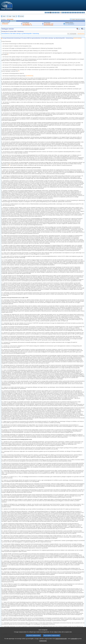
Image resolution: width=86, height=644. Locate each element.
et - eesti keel (54, 13)
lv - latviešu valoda (66, 13)
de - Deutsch (52, 13)
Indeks (4, 16)
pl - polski (74, 13)
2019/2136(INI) (10, 19)
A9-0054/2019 (5, 24)
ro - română (77, 13)
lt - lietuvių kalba (67, 13)
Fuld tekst (22, 16)
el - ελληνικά (55, 13)
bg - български (45, 13)
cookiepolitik (74, 641)
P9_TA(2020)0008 (69, 24)
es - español (47, 13)
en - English (57, 13)
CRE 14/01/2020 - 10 (27, 25)
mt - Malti (71, 13)
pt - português (76, 13)
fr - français (59, 13)
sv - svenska (84, 13)
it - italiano (64, 13)
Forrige (10, 16)
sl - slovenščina (81, 13)
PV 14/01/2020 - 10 (27, 24)
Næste (14, 16)
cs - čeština (49, 13)
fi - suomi (82, 13)
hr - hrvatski (62, 13)
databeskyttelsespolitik (61, 641)
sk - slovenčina (79, 13)
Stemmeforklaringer (48, 25)
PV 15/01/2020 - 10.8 (48, 24)
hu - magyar (69, 13)
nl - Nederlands (72, 13)
